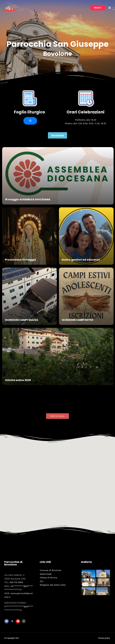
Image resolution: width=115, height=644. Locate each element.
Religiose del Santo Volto (53, 585)
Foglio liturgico (29, 112)
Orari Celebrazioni (86, 112)
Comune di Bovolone (51, 570)
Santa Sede (46, 574)
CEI (42, 581)
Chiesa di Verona (48, 578)
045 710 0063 (16, 582)
